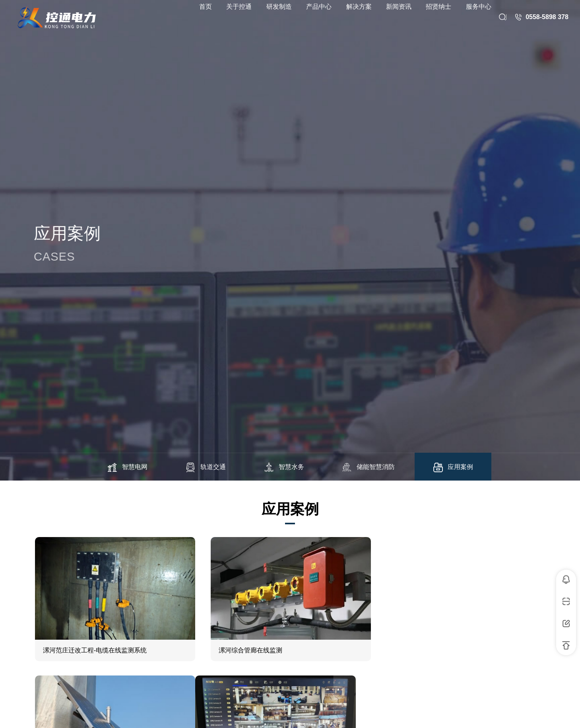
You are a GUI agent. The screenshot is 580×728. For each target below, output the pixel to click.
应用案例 (453, 467)
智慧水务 (284, 467)
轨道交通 (206, 467)
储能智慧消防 (368, 467)
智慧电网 (127, 467)
